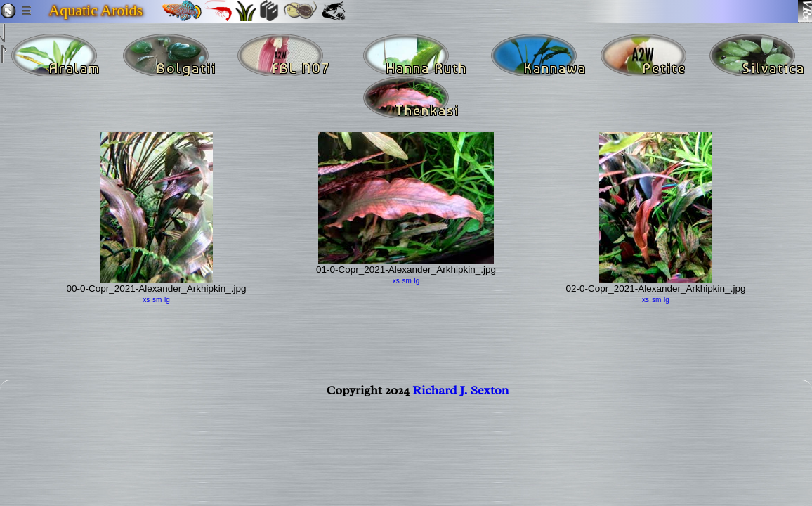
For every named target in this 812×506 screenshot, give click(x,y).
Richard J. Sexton (460, 398)
